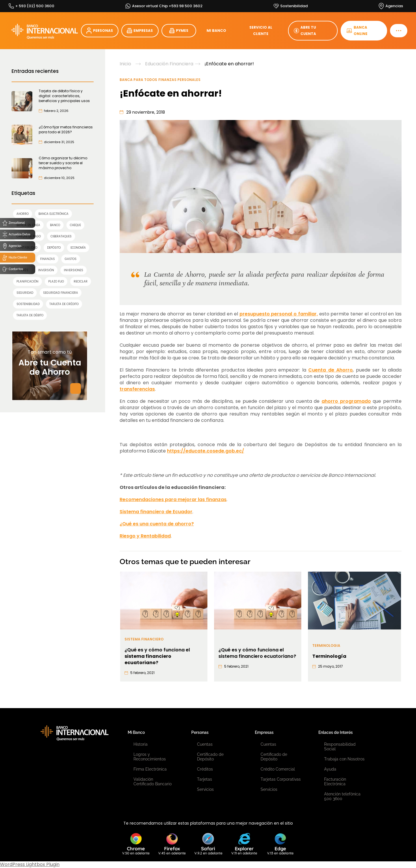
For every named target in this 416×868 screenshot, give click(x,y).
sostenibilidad (28, 304)
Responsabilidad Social (340, 747)
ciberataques (61, 236)
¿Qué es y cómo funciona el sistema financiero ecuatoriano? (257, 653)
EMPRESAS (140, 31)
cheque (75, 225)
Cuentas (205, 744)
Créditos (205, 769)
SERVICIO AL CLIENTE (261, 31)
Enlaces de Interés (336, 732)
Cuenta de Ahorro (330, 370)
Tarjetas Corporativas (281, 779)
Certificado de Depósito (210, 757)
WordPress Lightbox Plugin (30, 864)
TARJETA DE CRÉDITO (64, 304)
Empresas (264, 732)
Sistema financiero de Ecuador (156, 512)
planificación (27, 281)
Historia (141, 744)
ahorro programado (346, 401)
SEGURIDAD (25, 293)
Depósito (54, 248)
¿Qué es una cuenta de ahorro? (157, 524)
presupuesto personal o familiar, (279, 314)
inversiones (74, 270)
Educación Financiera (169, 64)
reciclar (81, 281)
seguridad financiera (61, 293)
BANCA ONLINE (357, 31)
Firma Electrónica (150, 769)
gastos (71, 259)
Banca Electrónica (53, 214)
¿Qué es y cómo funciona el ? (157, 656)
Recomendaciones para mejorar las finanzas (173, 499)
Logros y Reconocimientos (150, 757)
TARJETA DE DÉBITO (30, 315)
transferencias (137, 389)
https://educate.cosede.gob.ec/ (206, 451)
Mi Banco (136, 732)
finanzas (48, 259)
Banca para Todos (138, 80)
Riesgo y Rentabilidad (145, 536)
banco (55, 225)
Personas (200, 732)
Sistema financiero (144, 639)
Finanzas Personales (179, 80)
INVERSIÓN (46, 270)
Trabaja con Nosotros (344, 759)
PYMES (179, 31)
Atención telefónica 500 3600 (342, 796)
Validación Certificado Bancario (153, 782)
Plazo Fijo (56, 281)
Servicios (205, 789)
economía (78, 248)
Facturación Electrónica (335, 782)
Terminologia (326, 646)
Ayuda (330, 769)
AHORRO (23, 214)
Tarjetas (205, 779)
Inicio (125, 64)
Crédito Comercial (278, 769)
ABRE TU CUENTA (305, 31)
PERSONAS (100, 31)
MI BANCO (216, 31)
